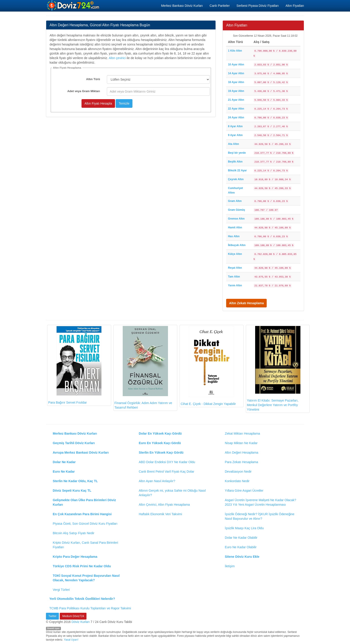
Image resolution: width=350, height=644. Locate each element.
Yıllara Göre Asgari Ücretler (244, 491)
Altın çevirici (117, 58)
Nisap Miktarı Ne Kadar (241, 443)
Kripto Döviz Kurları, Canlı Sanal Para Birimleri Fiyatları (85, 545)
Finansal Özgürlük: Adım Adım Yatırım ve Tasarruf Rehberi (143, 368)
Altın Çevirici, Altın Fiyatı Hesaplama (164, 505)
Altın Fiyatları (295, 6)
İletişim (230, 566)
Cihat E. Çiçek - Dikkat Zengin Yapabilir (208, 366)
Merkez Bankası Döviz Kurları (182, 6)
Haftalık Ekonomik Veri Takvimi (160, 514)
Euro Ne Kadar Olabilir (241, 547)
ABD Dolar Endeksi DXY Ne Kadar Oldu (167, 462)
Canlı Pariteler (220, 6)
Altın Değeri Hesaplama (242, 452)
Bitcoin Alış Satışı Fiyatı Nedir (74, 533)
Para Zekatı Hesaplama (241, 462)
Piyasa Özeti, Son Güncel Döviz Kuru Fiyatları (85, 524)
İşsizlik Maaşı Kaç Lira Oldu (244, 528)
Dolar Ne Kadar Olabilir (241, 538)
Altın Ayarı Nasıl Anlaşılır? (157, 481)
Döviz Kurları (81, 622)
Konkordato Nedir (237, 481)
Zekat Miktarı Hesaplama (242, 433)
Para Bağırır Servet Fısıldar (75, 365)
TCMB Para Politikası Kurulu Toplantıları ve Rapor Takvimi (90, 608)
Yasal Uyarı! (71, 640)
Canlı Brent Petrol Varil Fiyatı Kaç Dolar (167, 472)
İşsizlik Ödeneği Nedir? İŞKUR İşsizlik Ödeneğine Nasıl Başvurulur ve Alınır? (260, 516)
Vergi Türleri (61, 590)
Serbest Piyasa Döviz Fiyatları (258, 6)
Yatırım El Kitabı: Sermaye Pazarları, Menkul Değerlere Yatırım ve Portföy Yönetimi (274, 369)
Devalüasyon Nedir (238, 472)
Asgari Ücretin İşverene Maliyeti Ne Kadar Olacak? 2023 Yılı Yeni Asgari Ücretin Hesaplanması (260, 502)
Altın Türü (93, 79)
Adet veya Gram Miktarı (84, 91)
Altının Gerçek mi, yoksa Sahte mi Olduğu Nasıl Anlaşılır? (172, 493)
